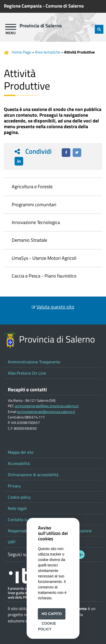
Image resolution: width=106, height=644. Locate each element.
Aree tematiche (48, 52)
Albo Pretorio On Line (27, 373)
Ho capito (52, 614)
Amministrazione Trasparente (34, 362)
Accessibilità (19, 463)
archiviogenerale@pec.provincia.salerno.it (47, 406)
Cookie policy (19, 497)
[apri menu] (11, 27)
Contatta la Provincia (26, 519)
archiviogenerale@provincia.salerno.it (46, 412)
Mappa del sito (21, 452)
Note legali (17, 508)
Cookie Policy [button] (47, 626)
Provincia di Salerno (41, 26)
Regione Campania (23, 6)
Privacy (14, 486)
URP (12, 542)
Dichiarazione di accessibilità (33, 475)
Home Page (21, 52)
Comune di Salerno (65, 6)
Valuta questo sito (55, 307)
